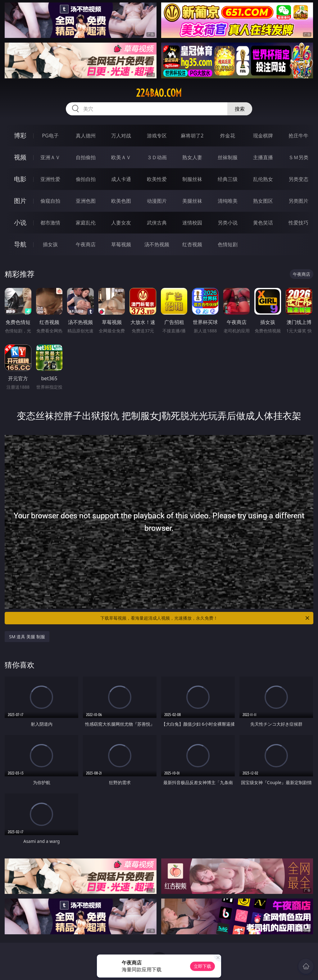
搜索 (240, 109)
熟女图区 (263, 201)
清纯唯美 (228, 201)
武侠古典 (157, 223)
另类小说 (228, 223)
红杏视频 (192, 244)
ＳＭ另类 (298, 157)
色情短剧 (228, 244)
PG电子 (50, 136)
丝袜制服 (228, 157)
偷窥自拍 (50, 201)
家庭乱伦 (86, 223)
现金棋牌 (263, 136)
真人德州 (86, 136)
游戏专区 (157, 136)
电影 (20, 179)
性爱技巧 (298, 223)
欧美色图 (121, 201)
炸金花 (228, 136)
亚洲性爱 (50, 179)
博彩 (20, 135)
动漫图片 (157, 201)
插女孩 (50, 244)
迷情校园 (192, 223)
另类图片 (298, 201)
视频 (20, 157)
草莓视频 (121, 244)
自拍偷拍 (86, 157)
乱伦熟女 (263, 179)
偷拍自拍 (86, 179)
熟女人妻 (192, 157)
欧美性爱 (157, 179)
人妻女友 (121, 223)
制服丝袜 (192, 179)
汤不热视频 (157, 244)
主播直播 (263, 157)
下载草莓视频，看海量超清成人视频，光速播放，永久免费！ (205, 618)
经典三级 (228, 179)
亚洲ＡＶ (50, 157)
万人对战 (121, 136)
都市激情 (50, 223)
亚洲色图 (86, 201)
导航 (20, 244)
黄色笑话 (263, 223)
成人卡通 (121, 179)
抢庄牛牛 (298, 136)
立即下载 (202, 966)
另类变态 (298, 179)
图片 (20, 201)
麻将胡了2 (192, 136)
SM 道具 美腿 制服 (27, 637)
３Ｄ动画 (157, 157)
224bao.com (159, 93)
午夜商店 (86, 244)
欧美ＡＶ (121, 157)
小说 (20, 222)
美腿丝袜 (192, 201)
